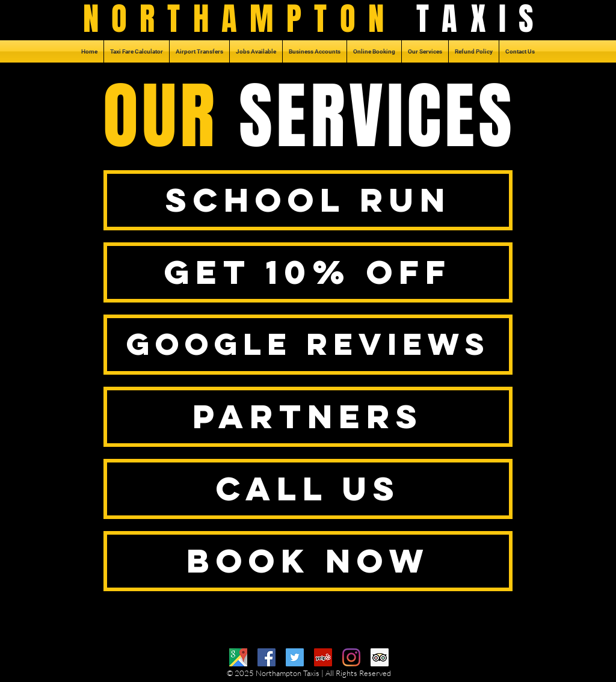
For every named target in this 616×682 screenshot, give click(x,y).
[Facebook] (266, 657)
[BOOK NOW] (308, 561)
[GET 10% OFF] (308, 272)
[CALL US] (308, 489)
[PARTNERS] (308, 417)
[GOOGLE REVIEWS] (308, 345)
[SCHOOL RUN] (308, 200)
